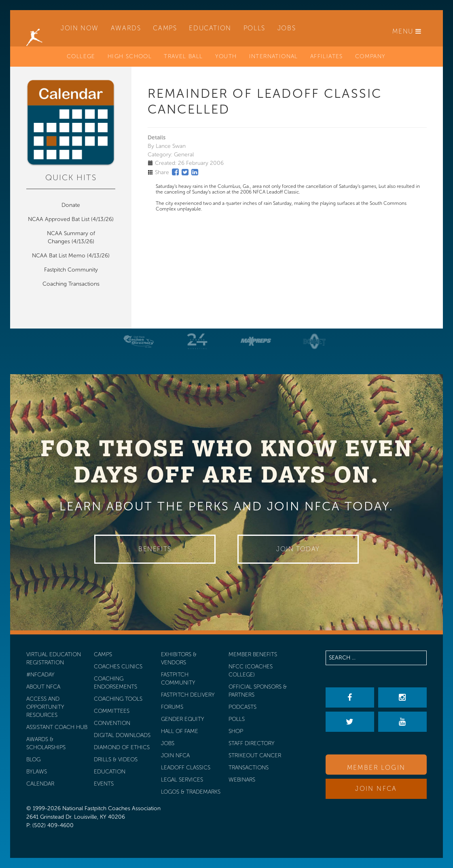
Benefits (155, 549)
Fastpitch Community (71, 270)
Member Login (376, 768)
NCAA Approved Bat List (59, 219)
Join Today (298, 549)
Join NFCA (376, 789)
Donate (71, 205)
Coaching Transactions (71, 284)
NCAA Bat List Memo (59, 256)
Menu (407, 31)
